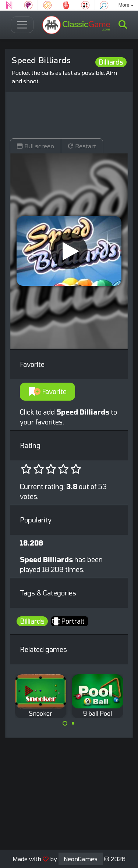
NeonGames (81, 859)
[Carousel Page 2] (73, 723)
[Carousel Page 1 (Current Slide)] (65, 723)
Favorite (48, 391)
